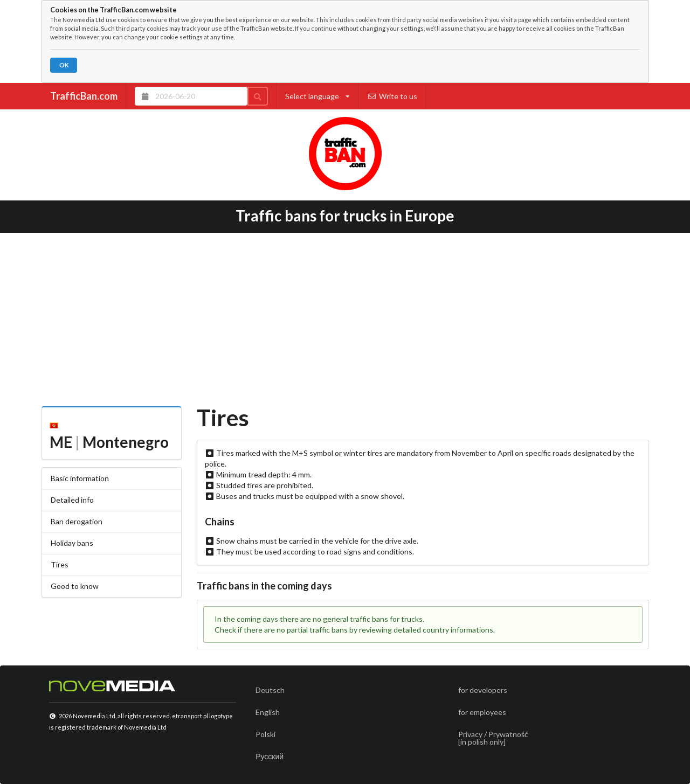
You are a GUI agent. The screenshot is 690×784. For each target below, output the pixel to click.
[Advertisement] (345, 316)
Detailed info (72, 500)
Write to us (392, 96)
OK (64, 65)
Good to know (75, 586)
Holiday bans (72, 543)
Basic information (80, 478)
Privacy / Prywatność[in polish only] (493, 738)
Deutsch (270, 690)
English (268, 712)
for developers (483, 690)
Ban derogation (77, 521)
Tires (60, 564)
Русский (270, 756)
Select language (318, 96)
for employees (482, 712)
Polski (265, 734)
